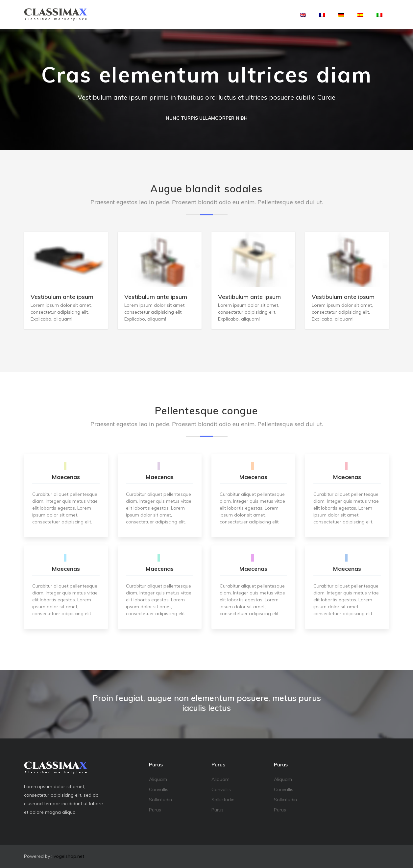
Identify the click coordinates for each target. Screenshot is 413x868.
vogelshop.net (69, 856)
